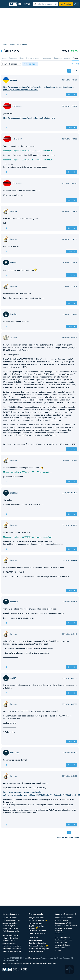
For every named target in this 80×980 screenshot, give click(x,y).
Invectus (14, 211)
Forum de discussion (68, 838)
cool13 (13, 678)
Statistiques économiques (12, 946)
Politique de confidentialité (33, 963)
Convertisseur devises (11, 928)
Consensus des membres (64, 918)
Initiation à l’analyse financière (66, 926)
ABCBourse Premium (37, 921)
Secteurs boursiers (9, 943)
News (22, 58)
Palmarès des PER (36, 940)
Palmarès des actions (10, 938)
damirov (14, 80)
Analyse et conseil (33, 58)
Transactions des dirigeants (39, 949)
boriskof (14, 263)
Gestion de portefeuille (63, 923)
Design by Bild (17, 963)
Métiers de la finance (63, 945)
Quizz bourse (60, 948)
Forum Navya (22, 44)
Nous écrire (7, 963)
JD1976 (14, 338)
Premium (66, 4)
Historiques (58, 58)
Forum (75, 58)
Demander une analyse (37, 933)
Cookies (58, 950)
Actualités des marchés (11, 920)
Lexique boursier (61, 943)
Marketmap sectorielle (11, 931)
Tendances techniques (37, 946)
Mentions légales (35, 958)
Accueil (5, 44)
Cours (5, 58)
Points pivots (34, 938)
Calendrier (47, 58)
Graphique (13, 58)
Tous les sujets (30, 64)
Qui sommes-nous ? (50, 963)
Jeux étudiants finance (63, 937)
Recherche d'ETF (9, 941)
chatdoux (14, 493)
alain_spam (17, 106)
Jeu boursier (60, 933)
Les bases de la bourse (63, 940)
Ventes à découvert (36, 951)
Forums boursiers (62, 920)
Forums (12, 44)
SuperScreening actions (38, 943)
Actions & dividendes (10, 918)
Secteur (67, 58)
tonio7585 (15, 753)
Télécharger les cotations (12, 949)
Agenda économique (10, 923)
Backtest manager (36, 923)
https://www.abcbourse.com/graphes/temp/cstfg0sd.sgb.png (29, 118)
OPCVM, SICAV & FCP (10, 935)
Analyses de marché (36, 918)
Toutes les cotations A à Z (12, 951)
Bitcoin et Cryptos (9, 926)
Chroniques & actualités (37, 931)
